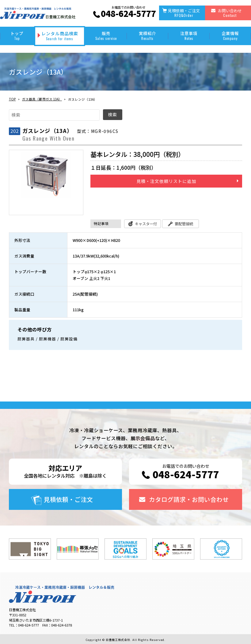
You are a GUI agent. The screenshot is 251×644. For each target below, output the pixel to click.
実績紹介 (148, 36)
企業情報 (230, 36)
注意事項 (189, 36)
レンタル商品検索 (60, 36)
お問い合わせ (230, 13)
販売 (106, 36)
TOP (12, 99)
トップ (17, 36)
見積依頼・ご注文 (184, 13)
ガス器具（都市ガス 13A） (42, 99)
